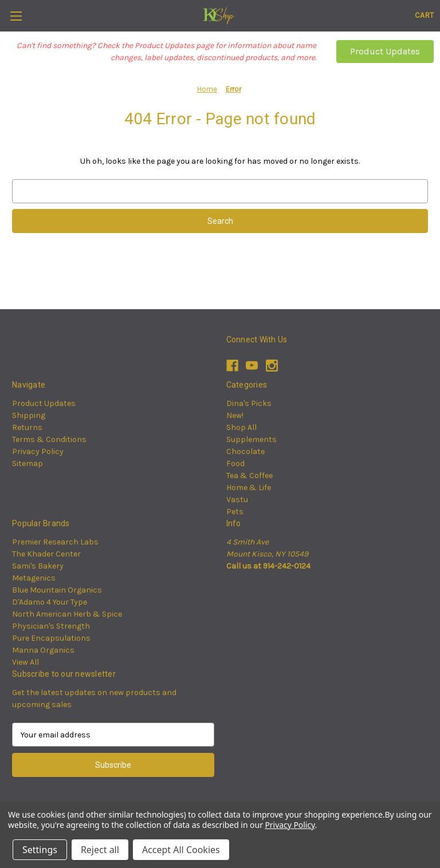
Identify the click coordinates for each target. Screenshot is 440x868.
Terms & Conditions (49, 439)
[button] (385, 52)
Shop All (241, 427)
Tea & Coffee (250, 476)
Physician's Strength (51, 626)
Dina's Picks (249, 403)
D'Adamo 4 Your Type (50, 602)
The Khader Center (46, 554)
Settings (40, 850)
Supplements (252, 439)
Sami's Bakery (38, 566)
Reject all (100, 850)
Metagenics (34, 578)
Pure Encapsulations (51, 638)
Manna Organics (43, 650)
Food (235, 463)
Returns (27, 427)
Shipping (29, 415)
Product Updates (385, 51)
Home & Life (249, 488)
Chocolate (245, 451)
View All (25, 662)
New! (235, 415)
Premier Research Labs (55, 542)
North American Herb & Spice (67, 614)
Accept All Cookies (181, 850)
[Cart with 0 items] (424, 15)
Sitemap (27, 463)
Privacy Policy (38, 451)
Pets (235, 512)
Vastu (237, 500)
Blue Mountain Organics (57, 590)
